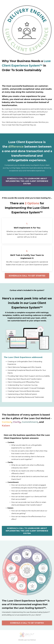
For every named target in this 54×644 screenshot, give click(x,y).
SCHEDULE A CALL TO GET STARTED (27, 276)
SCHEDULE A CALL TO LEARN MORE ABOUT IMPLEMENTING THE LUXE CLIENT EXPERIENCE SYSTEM (27, 181)
